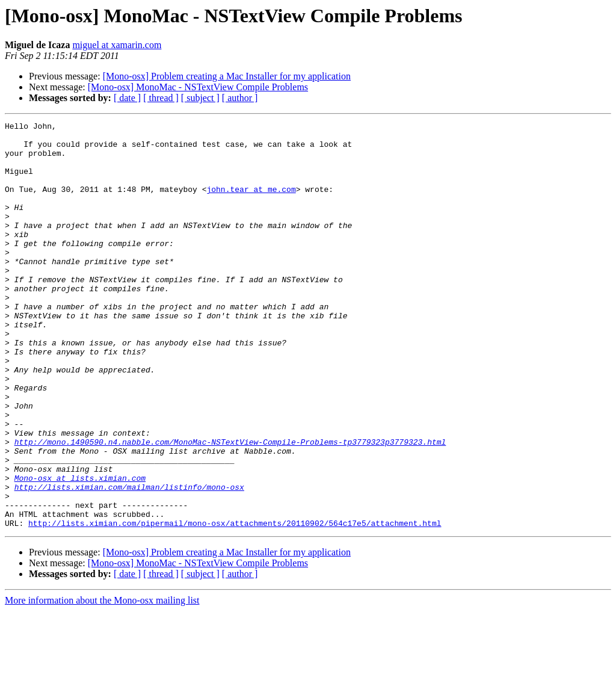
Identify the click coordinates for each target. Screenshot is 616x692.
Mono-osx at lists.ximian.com (80, 550)
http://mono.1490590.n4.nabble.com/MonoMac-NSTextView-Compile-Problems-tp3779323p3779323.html (230, 507)
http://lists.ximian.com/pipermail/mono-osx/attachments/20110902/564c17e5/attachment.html (235, 604)
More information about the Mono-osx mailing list (102, 681)
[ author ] (240, 98)
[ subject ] (200, 98)
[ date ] (127, 98)
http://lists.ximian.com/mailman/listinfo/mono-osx (129, 561)
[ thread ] (161, 98)
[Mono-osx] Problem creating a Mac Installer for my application (227, 76)
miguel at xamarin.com (117, 45)
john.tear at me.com (251, 203)
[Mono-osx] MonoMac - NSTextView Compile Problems (198, 87)
